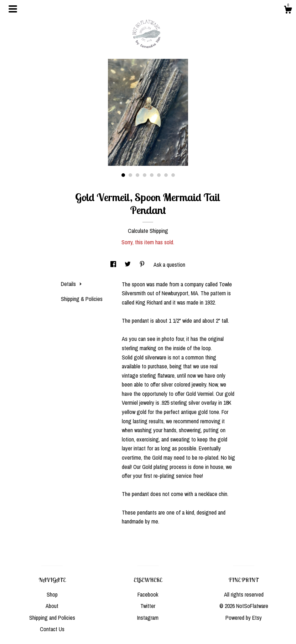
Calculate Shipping (148, 231)
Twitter (148, 606)
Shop (52, 594)
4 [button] (145, 175)
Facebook (148, 594)
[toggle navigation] (13, 9)
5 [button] (152, 175)
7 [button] (166, 175)
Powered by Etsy (244, 618)
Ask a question (169, 265)
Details (71, 284)
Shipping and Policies (52, 618)
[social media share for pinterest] (143, 265)
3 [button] (137, 175)
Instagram (148, 618)
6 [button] (159, 175)
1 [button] (123, 175)
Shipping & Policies (82, 299)
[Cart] (288, 11)
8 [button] (173, 175)
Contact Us (52, 629)
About (52, 606)
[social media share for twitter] (128, 265)
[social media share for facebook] (114, 265)
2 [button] (130, 175)
